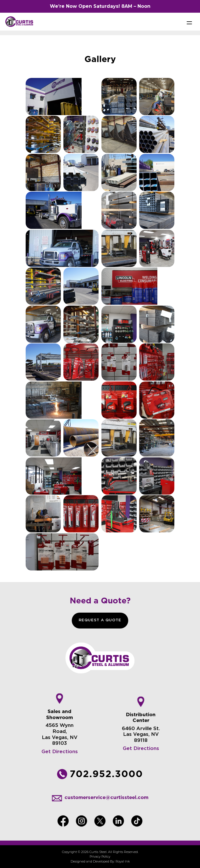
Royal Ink (123, 861)
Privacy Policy (100, 856)
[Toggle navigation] (189, 23)
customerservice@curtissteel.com (106, 797)
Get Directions (60, 752)
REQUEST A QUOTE (100, 620)
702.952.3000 (106, 774)
